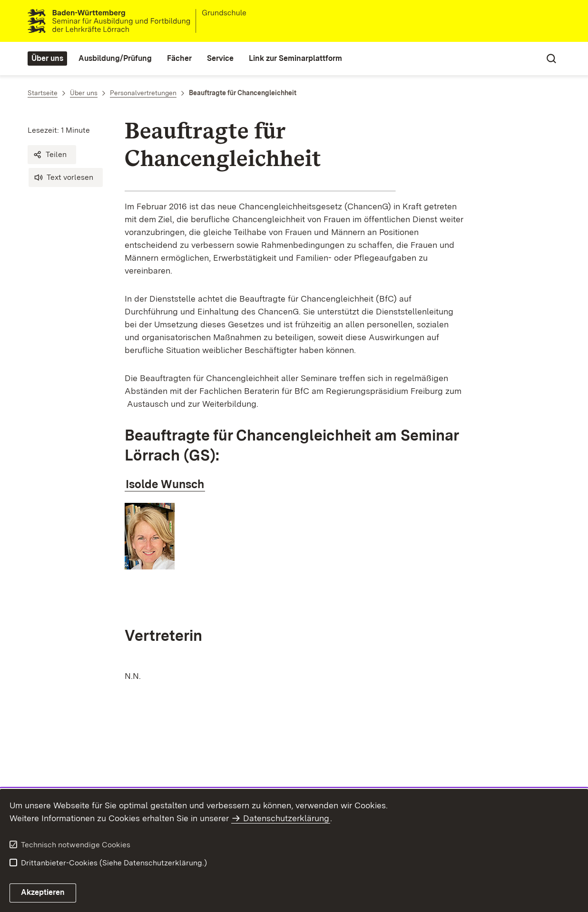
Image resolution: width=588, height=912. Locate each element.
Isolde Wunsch (165, 484)
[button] (52, 155)
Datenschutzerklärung (286, 818)
